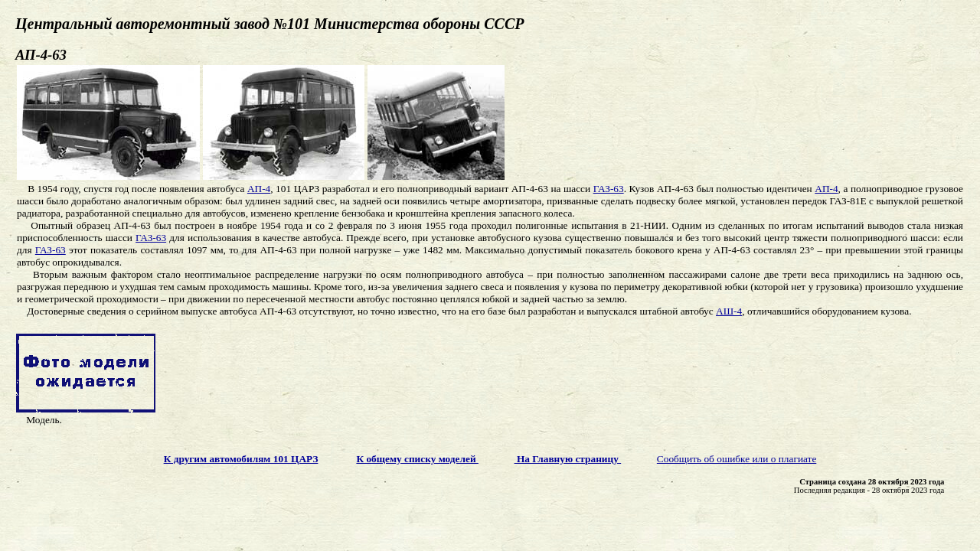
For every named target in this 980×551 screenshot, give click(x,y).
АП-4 (259, 189)
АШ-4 (729, 311)
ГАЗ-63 (609, 189)
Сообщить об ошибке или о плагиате (737, 459)
